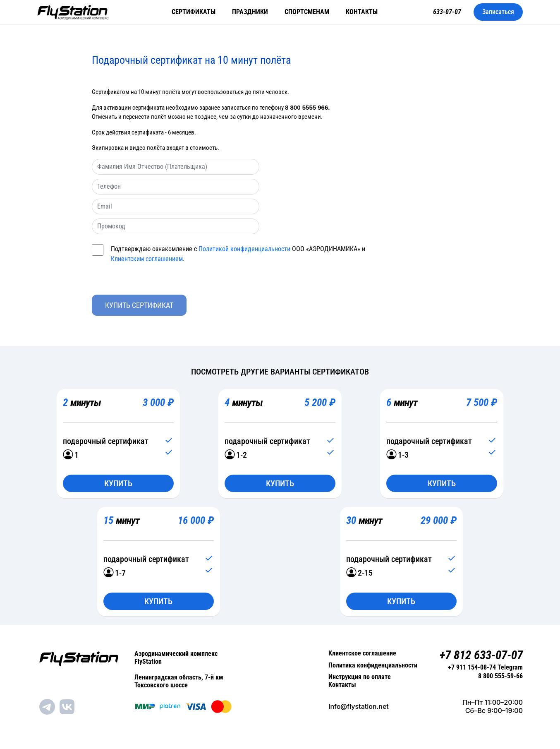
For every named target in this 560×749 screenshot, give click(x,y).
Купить (118, 483)
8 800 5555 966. (307, 107)
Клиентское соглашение (362, 654)
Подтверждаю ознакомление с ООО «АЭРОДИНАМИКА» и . (238, 254)
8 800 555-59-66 (500, 677)
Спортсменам (307, 12)
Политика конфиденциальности (373, 666)
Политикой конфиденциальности (244, 249)
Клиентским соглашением (147, 259)
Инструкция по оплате (360, 678)
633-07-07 (447, 12)
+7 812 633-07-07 (479, 655)
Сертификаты (194, 12)
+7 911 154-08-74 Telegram (485, 668)
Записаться (498, 12)
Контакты (362, 12)
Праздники (250, 12)
